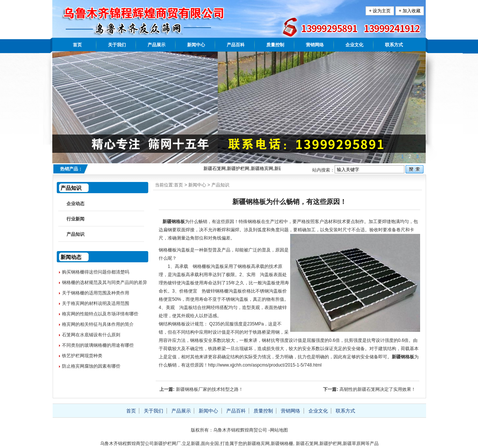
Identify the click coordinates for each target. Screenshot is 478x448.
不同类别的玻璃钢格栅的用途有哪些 (98, 345)
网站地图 (279, 430)
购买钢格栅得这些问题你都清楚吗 (96, 272)
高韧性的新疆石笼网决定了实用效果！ (378, 389)
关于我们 (117, 45)
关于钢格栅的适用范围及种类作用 (96, 293)
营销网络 (315, 45)
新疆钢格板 (174, 222)
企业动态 (75, 204)
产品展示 (156, 45)
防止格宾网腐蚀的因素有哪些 (91, 366)
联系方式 (394, 45)
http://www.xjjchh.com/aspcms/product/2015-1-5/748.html (265, 365)
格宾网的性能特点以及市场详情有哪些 (100, 314)
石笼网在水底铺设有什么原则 (91, 335)
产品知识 (220, 185)
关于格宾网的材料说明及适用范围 (96, 303)
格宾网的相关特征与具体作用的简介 (98, 324)
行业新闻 (75, 219)
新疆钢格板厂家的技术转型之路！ (209, 389)
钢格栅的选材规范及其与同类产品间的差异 (105, 282)
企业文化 (354, 45)
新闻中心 (196, 45)
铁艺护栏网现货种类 (82, 356)
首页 (77, 45)
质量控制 (275, 45)
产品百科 (236, 45)
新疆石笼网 (307, 444)
